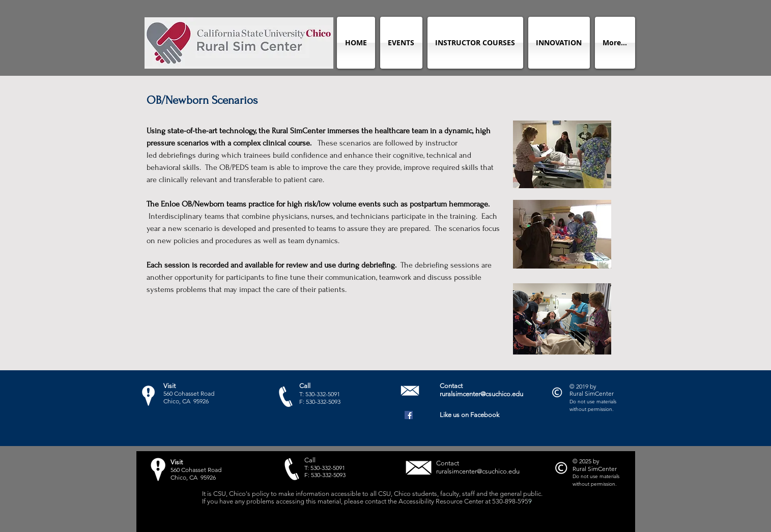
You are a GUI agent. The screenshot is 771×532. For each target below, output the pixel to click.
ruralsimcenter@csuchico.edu (481, 394)
